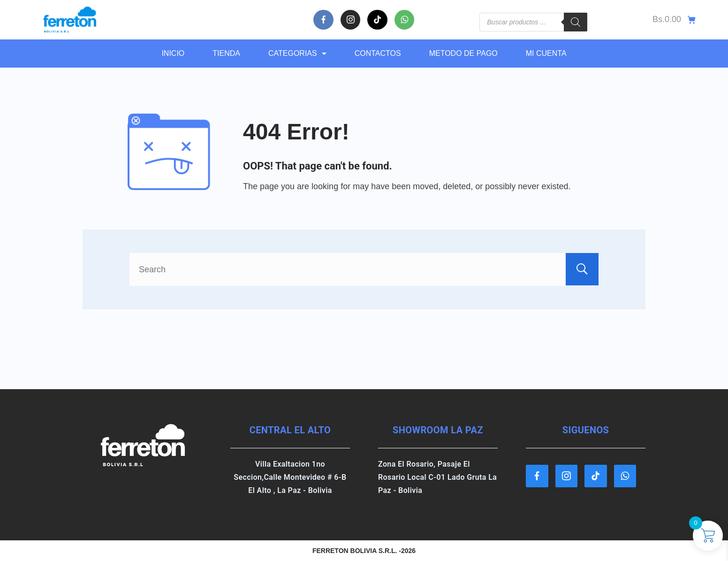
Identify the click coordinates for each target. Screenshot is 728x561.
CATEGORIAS (297, 53)
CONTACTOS (378, 53)
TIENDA (226, 53)
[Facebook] (323, 20)
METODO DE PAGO (463, 53)
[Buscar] (576, 22)
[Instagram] (351, 20)
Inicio (173, 53)
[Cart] (674, 20)
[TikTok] (377, 20)
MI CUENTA (546, 53)
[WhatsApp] (405, 20)
